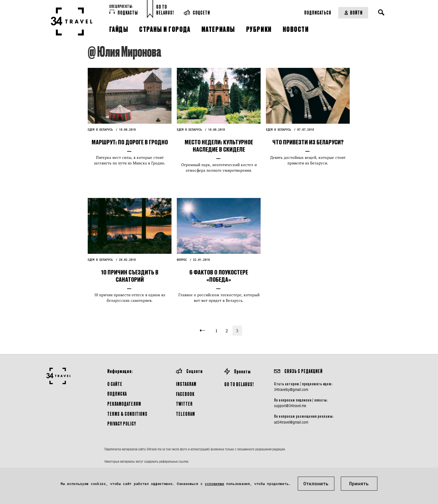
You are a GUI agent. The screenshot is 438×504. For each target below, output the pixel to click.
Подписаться (318, 12)
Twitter (184, 404)
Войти (353, 12)
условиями (214, 484)
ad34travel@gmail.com (291, 422)
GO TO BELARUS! (239, 384)
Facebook (185, 394)
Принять (359, 483)
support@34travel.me (290, 406)
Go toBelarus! (165, 10)
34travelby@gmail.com (291, 390)
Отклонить (316, 483)
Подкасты (124, 12)
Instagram (186, 384)
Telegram (185, 414)
